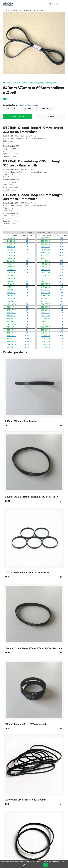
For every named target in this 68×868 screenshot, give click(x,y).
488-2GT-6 (46, 270)
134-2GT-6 (11, 264)
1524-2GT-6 (46, 347)
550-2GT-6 (46, 290)
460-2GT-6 (46, 267)
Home (5, 10)
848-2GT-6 (46, 321)
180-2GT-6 (11, 287)
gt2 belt (25, 83)
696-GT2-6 (46, 109)
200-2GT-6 (11, 304)
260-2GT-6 (11, 330)
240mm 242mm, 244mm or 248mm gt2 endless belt (32, 497)
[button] (51, 4)
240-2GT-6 (11, 324)
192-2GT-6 (11, 298)
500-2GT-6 (46, 275)
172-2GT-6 (11, 284)
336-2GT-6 (46, 244)
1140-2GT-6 (46, 336)
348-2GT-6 (46, 247)
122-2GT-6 (11, 247)
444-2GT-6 (46, 261)
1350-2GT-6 (46, 341)
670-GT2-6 (29, 109)
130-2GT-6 (11, 258)
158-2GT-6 (11, 278)
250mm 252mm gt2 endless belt (22, 421)
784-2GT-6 (46, 316)
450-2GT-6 (46, 264)
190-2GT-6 (11, 296)
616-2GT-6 (46, 301)
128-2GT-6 (11, 255)
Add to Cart (18, 117)
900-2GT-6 (46, 327)
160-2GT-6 (11, 281)
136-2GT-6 (11, 267)
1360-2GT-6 (46, 344)
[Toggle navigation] (63, 4)
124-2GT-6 (11, 250)
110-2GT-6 (11, 241)
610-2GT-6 (46, 298)
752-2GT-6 (46, 310)
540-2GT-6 (46, 287)
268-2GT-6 (11, 336)
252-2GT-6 (11, 327)
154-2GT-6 (11, 275)
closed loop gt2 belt (36, 83)
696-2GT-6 (46, 307)
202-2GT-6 (11, 307)
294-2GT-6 (11, 344)
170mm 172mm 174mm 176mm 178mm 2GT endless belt (34, 648)
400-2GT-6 (46, 252)
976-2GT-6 (46, 333)
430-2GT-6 (46, 258)
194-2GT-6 (11, 301)
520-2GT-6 (46, 278)
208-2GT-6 (11, 313)
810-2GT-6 (46, 318)
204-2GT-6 (11, 310)
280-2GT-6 (11, 339)
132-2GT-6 (11, 261)
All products (14, 10)
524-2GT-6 (46, 281)
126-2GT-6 (11, 252)
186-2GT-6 (11, 290)
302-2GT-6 (11, 347)
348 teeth (17, 83)
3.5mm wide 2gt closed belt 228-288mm (26, 800)
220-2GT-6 (11, 316)
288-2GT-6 (11, 341)
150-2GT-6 (11, 273)
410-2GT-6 (46, 255)
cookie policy (34, 865)
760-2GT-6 (46, 313)
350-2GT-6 (46, 250)
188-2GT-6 (11, 293)
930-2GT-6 (46, 330)
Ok (46, 865)
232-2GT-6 (11, 321)
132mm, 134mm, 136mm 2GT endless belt (26, 724)
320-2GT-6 (46, 241)
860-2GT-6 (46, 324)
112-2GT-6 (11, 244)
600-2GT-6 (46, 293)
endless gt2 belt (51, 83)
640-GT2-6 (11, 109)
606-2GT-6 (46, 296)
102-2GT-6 (11, 238)
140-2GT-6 (11, 270)
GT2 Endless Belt (26, 10)
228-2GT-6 (11, 318)
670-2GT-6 (46, 304)
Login (56, 4)
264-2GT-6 (11, 333)
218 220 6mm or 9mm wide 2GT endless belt (28, 573)
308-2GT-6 (46, 238)
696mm (9, 83)
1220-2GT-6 (46, 339)
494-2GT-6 (46, 273)
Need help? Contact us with (29, 105)
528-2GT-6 (46, 284)
